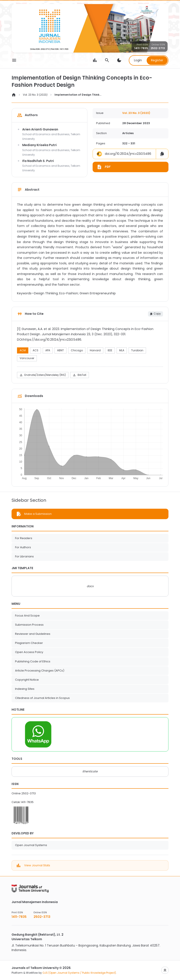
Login (138, 60)
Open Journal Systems (31, 845)
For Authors (23, 547)
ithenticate (90, 771)
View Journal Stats (37, 865)
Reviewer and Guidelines (33, 634)
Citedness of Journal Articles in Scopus (42, 698)
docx (90, 586)
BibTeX (79, 375)
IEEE (110, 350)
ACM (23, 350)
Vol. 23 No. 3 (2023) (35, 95)
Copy (155, 314)
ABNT (60, 350)
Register (157, 60)
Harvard (95, 350)
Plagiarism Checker (29, 643)
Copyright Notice (27, 680)
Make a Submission (38, 514)
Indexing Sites (25, 689)
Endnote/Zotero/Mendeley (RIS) (43, 375)
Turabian (137, 350)
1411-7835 (141, 48)
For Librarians (24, 556)
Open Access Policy (29, 652)
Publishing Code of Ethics (33, 661)
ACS (36, 350)
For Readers (24, 538)
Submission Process (29, 625)
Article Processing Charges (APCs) (40, 671)
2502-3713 (158, 48)
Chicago (77, 350)
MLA (122, 350)
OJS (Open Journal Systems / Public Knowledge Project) (79, 973)
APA (48, 350)
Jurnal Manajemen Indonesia (35, 902)
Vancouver (27, 358)
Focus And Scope (27, 616)
